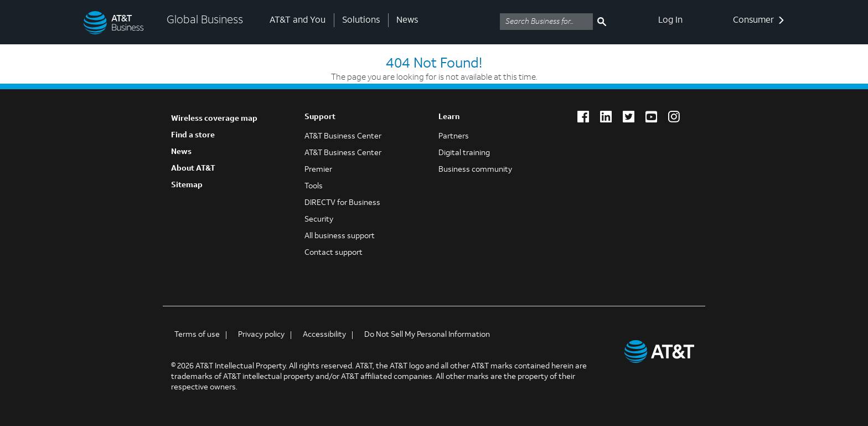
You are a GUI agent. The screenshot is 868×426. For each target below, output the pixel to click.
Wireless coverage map (214, 119)
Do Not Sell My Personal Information (427, 335)
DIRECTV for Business (342, 203)
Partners (454, 137)
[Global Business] (117, 22)
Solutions (361, 20)
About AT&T (193, 169)
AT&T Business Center (343, 137)
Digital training (464, 153)
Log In (670, 20)
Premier (318, 170)
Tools (314, 186)
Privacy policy (261, 335)
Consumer (759, 20)
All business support (340, 236)
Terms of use (197, 335)
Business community (475, 170)
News (407, 20)
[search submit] (602, 22)
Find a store (193, 135)
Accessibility (324, 335)
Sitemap (187, 185)
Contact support (334, 253)
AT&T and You (298, 20)
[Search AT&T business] (546, 22)
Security (319, 220)
